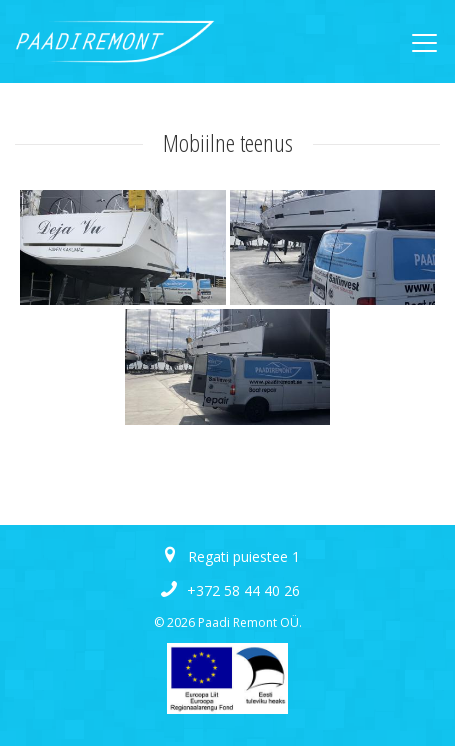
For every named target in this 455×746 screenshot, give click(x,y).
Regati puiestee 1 (244, 556)
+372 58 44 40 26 (243, 590)
